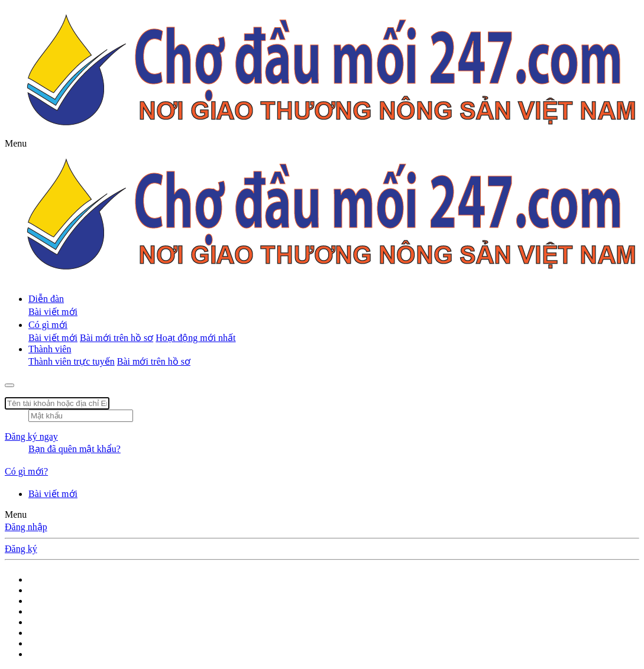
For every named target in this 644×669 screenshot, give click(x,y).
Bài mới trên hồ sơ (116, 338)
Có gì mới (48, 325)
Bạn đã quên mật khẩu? (75, 449)
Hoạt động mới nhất (195, 338)
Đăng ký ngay (31, 436)
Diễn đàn (46, 299)
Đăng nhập (26, 527)
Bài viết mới (53, 312)
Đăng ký (21, 549)
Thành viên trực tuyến (72, 361)
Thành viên (50, 349)
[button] (16, 143)
